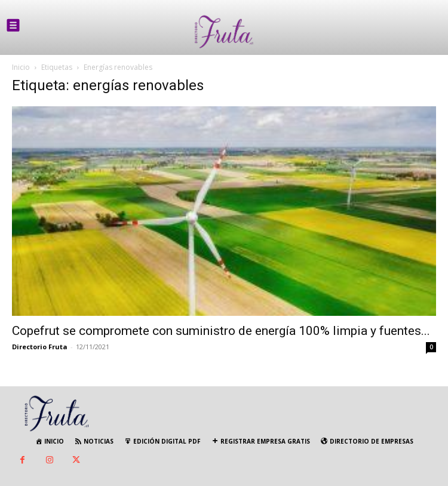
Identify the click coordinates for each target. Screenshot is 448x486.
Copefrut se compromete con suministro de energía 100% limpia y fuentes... (221, 331)
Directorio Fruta (40, 347)
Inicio (21, 67)
